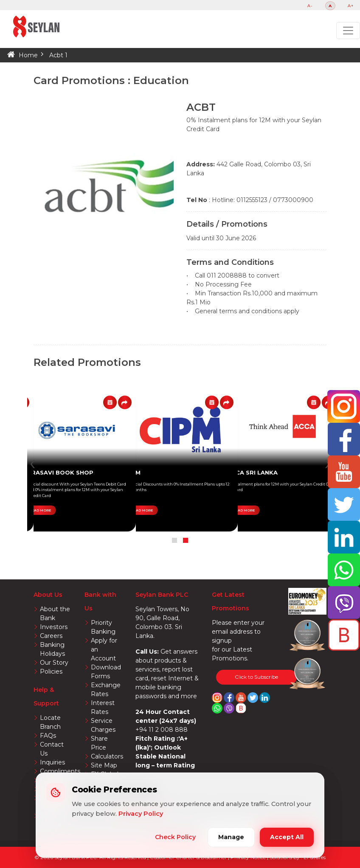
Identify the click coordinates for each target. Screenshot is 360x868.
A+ (351, 6)
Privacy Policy (141, 814)
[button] (186, 540)
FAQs (48, 736)
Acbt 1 (58, 55)
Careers (51, 636)
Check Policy (175, 837)
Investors (54, 627)
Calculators (107, 756)
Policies (51, 671)
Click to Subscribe (256, 677)
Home (28, 55)
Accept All (287, 837)
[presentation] (32, 462)
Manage (231, 837)
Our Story (54, 663)
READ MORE (244, 510)
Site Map (104, 765)
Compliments (60, 771)
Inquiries (52, 762)
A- (310, 6)
